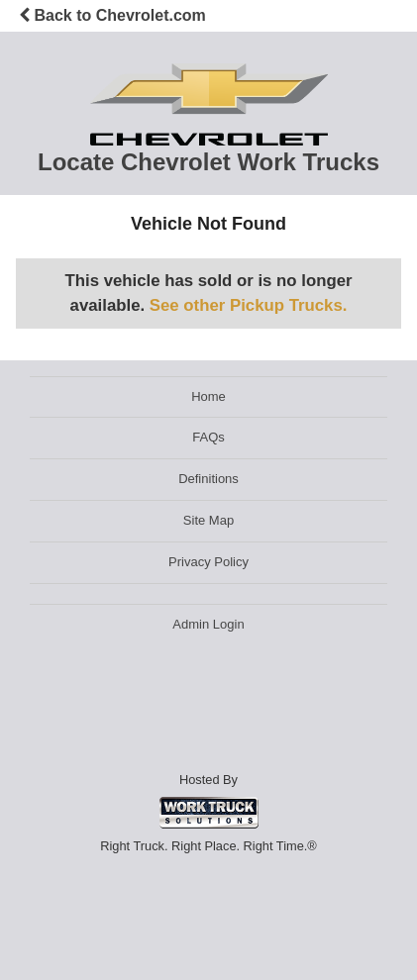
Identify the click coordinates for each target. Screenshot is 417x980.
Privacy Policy (208, 562)
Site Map (208, 520)
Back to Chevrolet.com (112, 15)
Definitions (208, 479)
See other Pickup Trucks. (249, 305)
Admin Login (208, 624)
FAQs (208, 437)
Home (208, 396)
